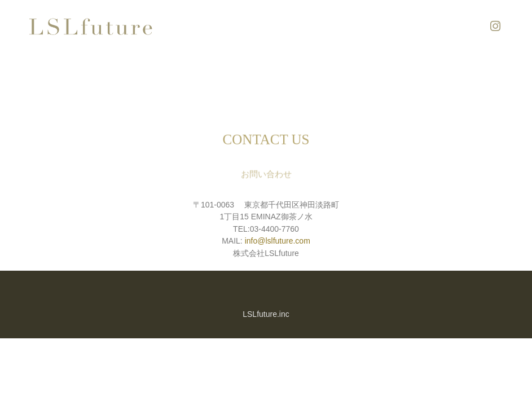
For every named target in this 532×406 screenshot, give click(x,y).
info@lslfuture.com (278, 241)
